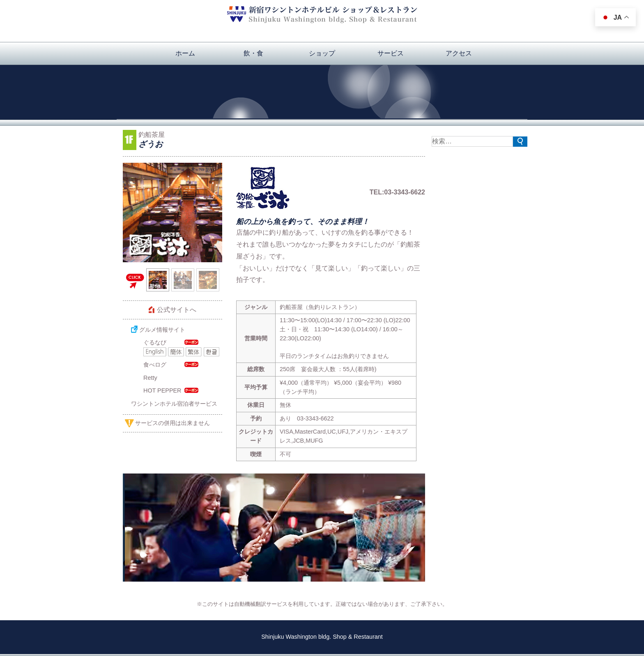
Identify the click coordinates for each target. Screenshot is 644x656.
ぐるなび (155, 342)
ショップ (322, 53)
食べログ (155, 365)
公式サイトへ (177, 310)
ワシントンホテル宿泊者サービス (174, 404)
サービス (391, 53)
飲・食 (253, 53)
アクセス (459, 53)
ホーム (185, 53)
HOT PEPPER (162, 390)
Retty (150, 378)
